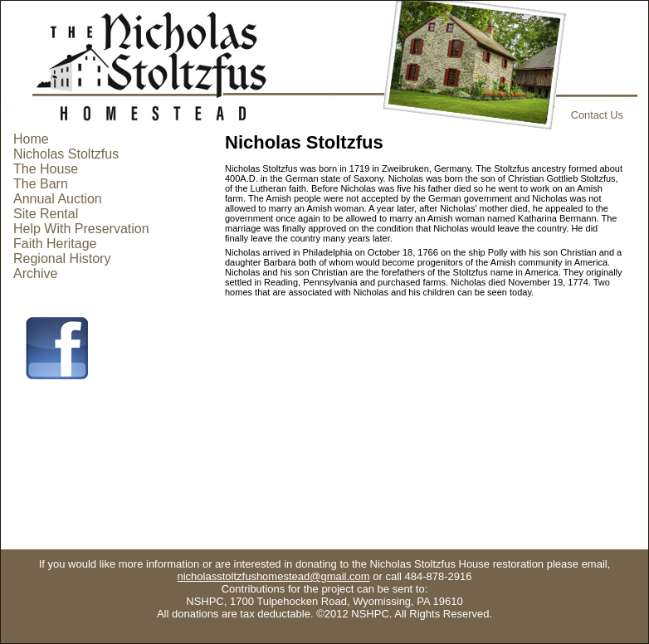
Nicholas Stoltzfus (66, 154)
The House (46, 169)
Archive (35, 273)
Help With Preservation (81, 229)
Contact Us (597, 115)
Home (31, 139)
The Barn (41, 184)
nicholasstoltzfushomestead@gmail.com (274, 576)
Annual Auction (58, 199)
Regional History (62, 259)
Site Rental (46, 214)
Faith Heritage (55, 244)
